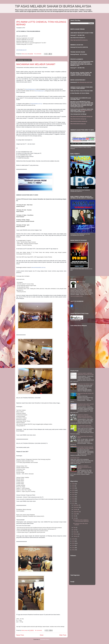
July (75, 516)
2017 (74, 503)
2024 (74, 488)
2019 (74, 499)
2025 (74, 486)
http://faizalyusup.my (86, 110)
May (75, 528)
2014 (74, 543)
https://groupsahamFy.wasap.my (79, 40)
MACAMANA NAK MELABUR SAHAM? (36, 64)
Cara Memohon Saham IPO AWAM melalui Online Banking (85, 426)
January (76, 536)
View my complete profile (77, 296)
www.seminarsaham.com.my (38, 267)
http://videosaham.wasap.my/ (78, 124)
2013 (74, 545)
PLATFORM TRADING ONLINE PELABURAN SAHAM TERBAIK (85, 448)
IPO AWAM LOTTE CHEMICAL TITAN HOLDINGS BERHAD (81, 521)
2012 (74, 548)
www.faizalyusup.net (31, 89)
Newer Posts (20, 635)
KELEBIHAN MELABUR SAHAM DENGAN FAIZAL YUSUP (85, 405)
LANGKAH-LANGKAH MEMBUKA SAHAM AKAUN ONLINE (84, 467)
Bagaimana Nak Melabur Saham (85, 384)
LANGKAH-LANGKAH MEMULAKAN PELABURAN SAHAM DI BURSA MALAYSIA (85, 416)
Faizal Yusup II (73, 304)
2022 (74, 492)
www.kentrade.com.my (36, 104)
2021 (74, 495)
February (76, 534)
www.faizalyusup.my (40, 91)
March (75, 532)
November (76, 507)
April (75, 530)
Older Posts (63, 635)
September (76, 512)
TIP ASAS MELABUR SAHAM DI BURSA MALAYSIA (53, 6)
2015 (74, 541)
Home (42, 635)
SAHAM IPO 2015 (75, 458)
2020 (74, 497)
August (75, 514)
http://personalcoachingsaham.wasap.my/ (81, 116)
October (76, 509)
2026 (74, 484)
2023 (74, 490)
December (76, 505)
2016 (74, 539)
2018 (74, 501)
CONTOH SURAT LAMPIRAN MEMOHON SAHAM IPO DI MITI (86, 374)
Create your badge (74, 308)
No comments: (38, 54)
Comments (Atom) (45, 639)
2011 (74, 550)
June (75, 518)
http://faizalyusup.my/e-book (85, 82)
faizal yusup (82, 282)
